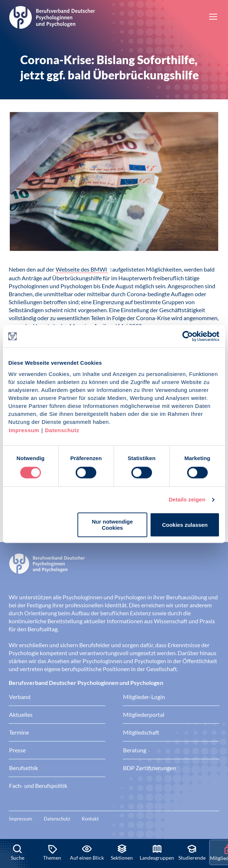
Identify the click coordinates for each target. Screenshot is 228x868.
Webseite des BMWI (82, 269)
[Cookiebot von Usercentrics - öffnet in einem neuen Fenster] (188, 336)
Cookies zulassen (185, 525)
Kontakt (90, 819)
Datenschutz (62, 430)
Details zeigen (187, 499)
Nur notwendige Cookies (112, 525)
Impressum (24, 430)
